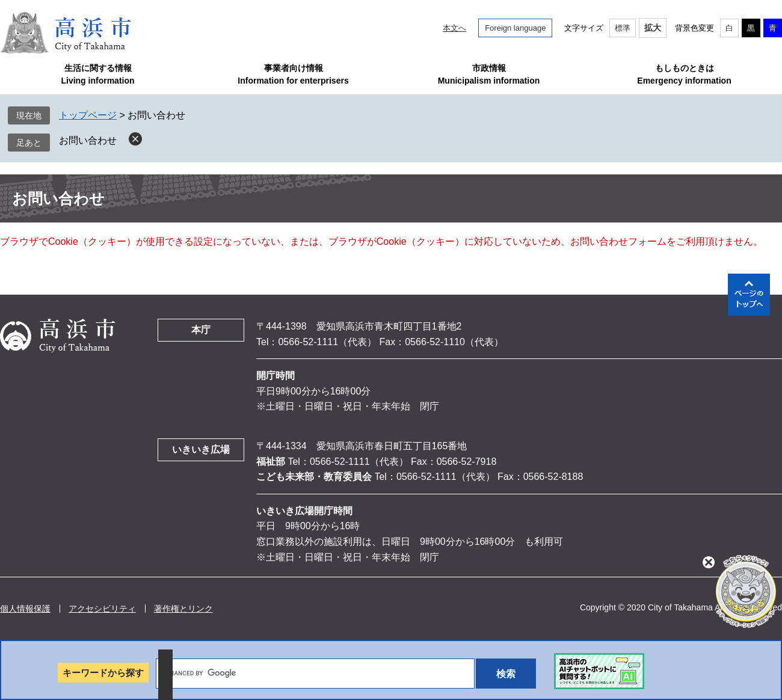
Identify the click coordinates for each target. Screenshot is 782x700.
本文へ (454, 28)
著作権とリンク (183, 609)
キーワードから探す (103, 673)
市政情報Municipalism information (489, 74)
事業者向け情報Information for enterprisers (293, 74)
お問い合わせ (88, 140)
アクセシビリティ (102, 609)
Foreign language (515, 28)
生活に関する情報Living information (97, 74)
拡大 (653, 28)
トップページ (88, 115)
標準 (623, 28)
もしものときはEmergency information (684, 74)
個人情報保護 (25, 609)
